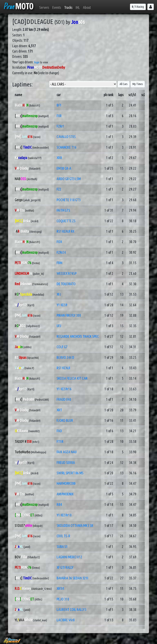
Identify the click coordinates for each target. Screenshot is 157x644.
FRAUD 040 (64, 399)
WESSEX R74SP (67, 273)
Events (57, 7)
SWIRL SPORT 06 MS (70, 473)
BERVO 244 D (65, 357)
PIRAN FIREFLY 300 (69, 315)
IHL (78, 7)
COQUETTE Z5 (66, 221)
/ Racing (138, 7)
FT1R (60, 441)
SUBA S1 (62, 547)
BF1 (59, 105)
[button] (151, 7)
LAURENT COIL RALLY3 (71, 610)
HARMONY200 (66, 483)
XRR (59, 158)
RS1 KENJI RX (65, 231)
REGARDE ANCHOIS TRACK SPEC (78, 336)
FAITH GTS (63, 210)
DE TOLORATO (66, 284)
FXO (59, 431)
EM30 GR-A (64, 168)
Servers (44, 7)
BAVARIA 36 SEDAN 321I (72, 578)
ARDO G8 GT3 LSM (69, 179)
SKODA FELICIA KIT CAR (72, 378)
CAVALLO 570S (66, 137)
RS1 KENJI (63, 368)
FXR (59, 116)
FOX (59, 242)
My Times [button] (138, 84)
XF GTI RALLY (65, 567)
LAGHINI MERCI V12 (69, 557)
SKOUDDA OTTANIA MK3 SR (75, 526)
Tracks (68, 7)
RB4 (59, 504)
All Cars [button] (124, 84)
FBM (59, 263)
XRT (59, 410)
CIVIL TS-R (63, 536)
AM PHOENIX (65, 494)
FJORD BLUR (65, 420)
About (87, 7)
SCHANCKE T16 (67, 147)
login (37, 62)
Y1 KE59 (62, 305)
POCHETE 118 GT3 (69, 200)
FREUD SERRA (66, 463)
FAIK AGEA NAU (67, 452)
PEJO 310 (63, 599)
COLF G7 (62, 347)
